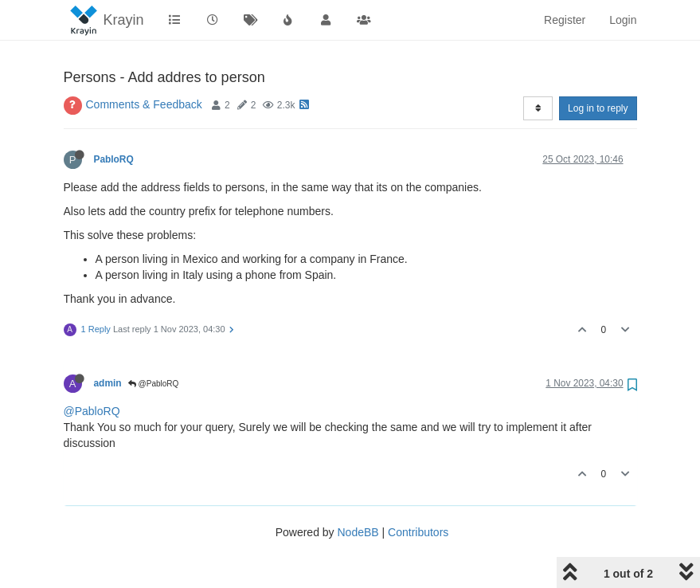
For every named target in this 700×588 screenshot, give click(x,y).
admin (108, 383)
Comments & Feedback (144, 104)
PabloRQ (114, 159)
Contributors (418, 532)
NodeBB (358, 532)
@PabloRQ (154, 384)
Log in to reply (598, 108)
